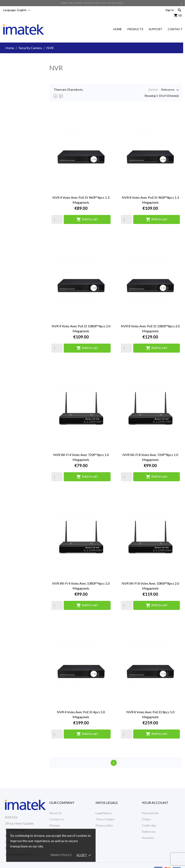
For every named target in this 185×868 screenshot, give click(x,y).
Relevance (168, 90)
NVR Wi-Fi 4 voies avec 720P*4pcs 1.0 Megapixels (81, 457)
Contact (175, 29)
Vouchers (148, 838)
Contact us (57, 819)
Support (156, 29)
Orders (146, 819)
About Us (55, 813)
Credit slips (149, 825)
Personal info (150, 813)
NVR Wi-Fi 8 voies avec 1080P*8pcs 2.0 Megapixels (150, 586)
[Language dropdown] (24, 10)
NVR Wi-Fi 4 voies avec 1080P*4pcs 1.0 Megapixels (81, 586)
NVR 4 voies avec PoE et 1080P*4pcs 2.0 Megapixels (81, 328)
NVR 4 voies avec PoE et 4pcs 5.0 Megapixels (81, 714)
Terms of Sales (105, 819)
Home (118, 29)
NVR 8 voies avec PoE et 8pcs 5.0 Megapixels (150, 714)
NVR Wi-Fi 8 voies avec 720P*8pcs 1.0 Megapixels (150, 457)
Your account (155, 803)
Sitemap (55, 825)
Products (135, 29)
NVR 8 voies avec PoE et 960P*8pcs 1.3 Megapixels (150, 200)
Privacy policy (104, 825)
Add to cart (87, 219)
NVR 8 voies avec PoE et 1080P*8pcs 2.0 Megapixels (150, 328)
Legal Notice (104, 813)
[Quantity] (57, 219)
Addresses (149, 832)
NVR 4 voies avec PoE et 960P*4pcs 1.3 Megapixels (81, 200)
